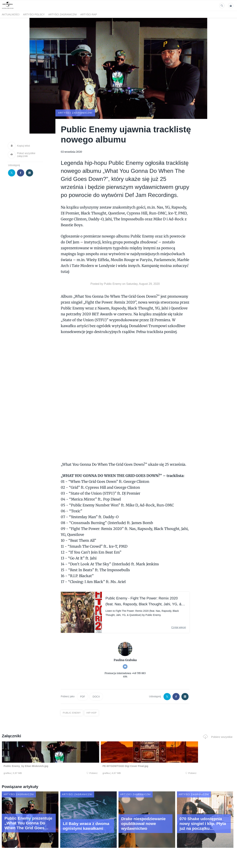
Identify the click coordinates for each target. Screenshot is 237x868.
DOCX (96, 697)
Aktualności (11, 14)
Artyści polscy (34, 14)
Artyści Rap (89, 14)
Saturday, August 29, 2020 (143, 284)
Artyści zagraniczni (62, 14)
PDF (83, 697)
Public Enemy (113, 284)
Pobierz (51, 773)
